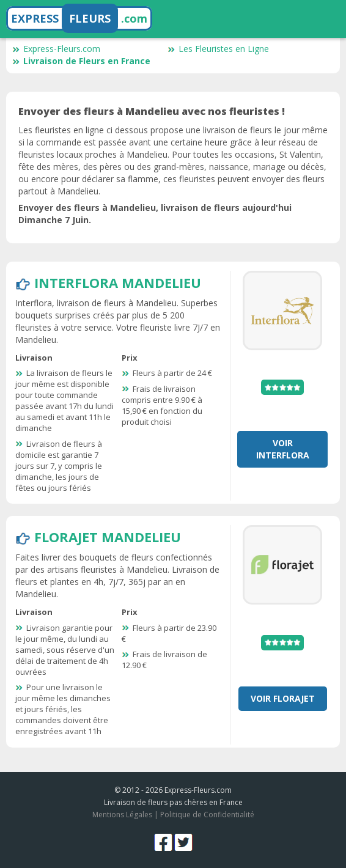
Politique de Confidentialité (207, 815)
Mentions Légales (122, 815)
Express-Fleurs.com (56, 49)
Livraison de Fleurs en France (81, 61)
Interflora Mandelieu (118, 282)
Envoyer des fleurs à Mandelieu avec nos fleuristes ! (152, 111)
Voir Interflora (283, 449)
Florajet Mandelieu (108, 537)
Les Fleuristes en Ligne (218, 49)
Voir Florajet (283, 698)
